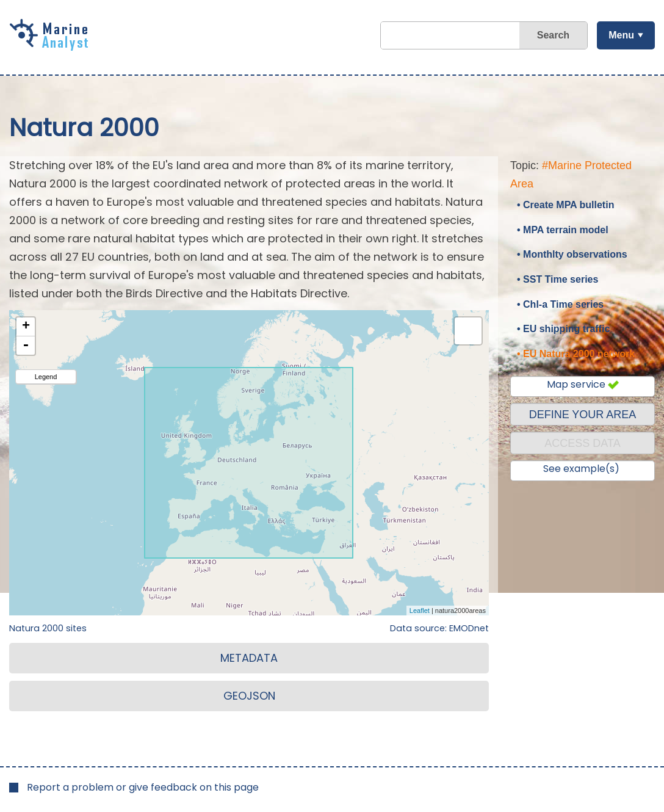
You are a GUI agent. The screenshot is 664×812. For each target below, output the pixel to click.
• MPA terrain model (563, 230)
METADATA (249, 658)
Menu (621, 35)
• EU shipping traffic (563, 329)
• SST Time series (558, 279)
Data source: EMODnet (439, 628)
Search (553, 35)
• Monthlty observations (572, 254)
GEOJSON (249, 696)
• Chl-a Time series (560, 304)
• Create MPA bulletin (565, 205)
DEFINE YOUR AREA (583, 415)
